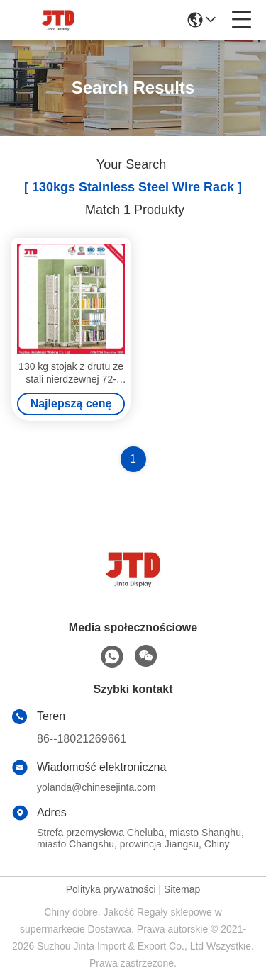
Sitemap (182, 889)
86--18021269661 (82, 739)
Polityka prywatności (111, 889)
